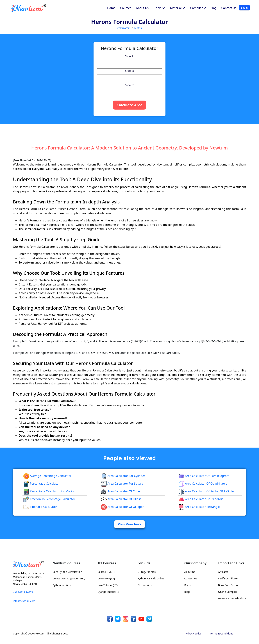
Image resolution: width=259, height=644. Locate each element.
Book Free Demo (228, 585)
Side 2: (129, 71)
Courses (126, 8)
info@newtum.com (24, 601)
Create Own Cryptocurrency (69, 578)
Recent (188, 585)
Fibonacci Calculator (40, 507)
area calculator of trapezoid (201, 499)
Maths (138, 28)
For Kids (144, 563)
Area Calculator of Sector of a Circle (206, 491)
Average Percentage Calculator (47, 476)
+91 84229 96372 (23, 592)
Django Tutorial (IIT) (110, 592)
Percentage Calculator (41, 484)
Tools (160, 8)
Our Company (195, 563)
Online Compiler (228, 592)
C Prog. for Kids (146, 572)
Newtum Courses (66, 563)
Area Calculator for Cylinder (123, 476)
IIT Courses (107, 563)
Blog (213, 8)
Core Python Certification (67, 572)
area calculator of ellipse (121, 499)
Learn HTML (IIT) (108, 572)
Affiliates (223, 572)
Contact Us (229, 8)
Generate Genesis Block (232, 598)
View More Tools (130, 524)
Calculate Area (129, 105)
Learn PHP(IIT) (106, 578)
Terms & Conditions (222, 633)
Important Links (231, 563)
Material (178, 8)
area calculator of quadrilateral (203, 484)
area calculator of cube (120, 491)
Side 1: (129, 56)
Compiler (198, 8)
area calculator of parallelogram (204, 476)
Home (111, 8)
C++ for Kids (145, 585)
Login (244, 8)
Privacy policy (193, 633)
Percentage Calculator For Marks (49, 491)
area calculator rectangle (199, 507)
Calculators (124, 28)
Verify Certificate (228, 578)
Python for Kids (62, 585)
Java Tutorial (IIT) (108, 585)
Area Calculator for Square (122, 484)
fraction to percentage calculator (49, 499)
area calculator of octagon (123, 507)
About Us (142, 8)
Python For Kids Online (151, 578)
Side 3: (129, 85)
